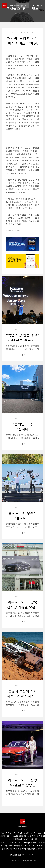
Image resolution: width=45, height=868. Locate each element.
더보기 (23, 355)
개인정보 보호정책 (17, 855)
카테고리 (39, 6)
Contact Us (33, 855)
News (16, 6)
